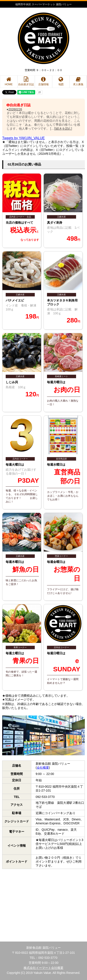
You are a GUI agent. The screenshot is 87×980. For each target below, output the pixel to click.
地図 (61, 81)
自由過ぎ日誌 (26, 81)
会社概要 (43, 768)
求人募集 (78, 81)
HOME (9, 81)
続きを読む (64, 129)
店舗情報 (43, 81)
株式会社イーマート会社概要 (43, 968)
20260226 (15, 109)
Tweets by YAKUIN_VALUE (23, 138)
